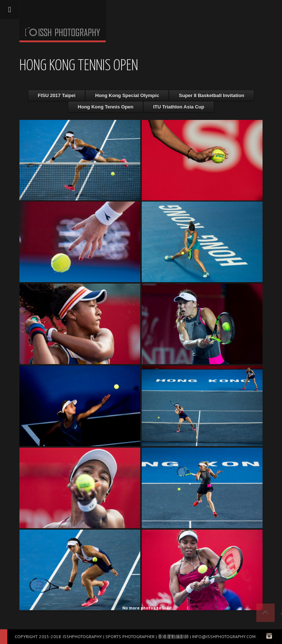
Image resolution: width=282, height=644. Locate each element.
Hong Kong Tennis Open (106, 107)
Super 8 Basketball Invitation (211, 95)
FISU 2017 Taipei (57, 95)
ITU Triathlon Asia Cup (179, 107)
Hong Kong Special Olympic (127, 95)
